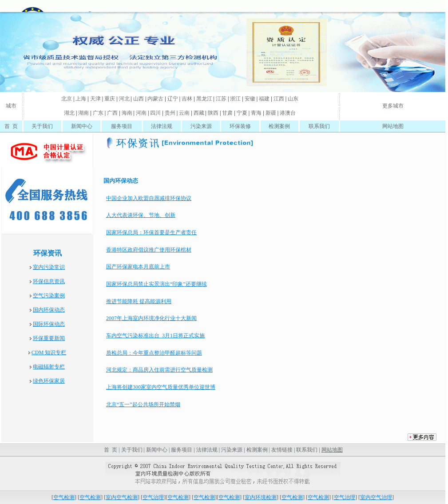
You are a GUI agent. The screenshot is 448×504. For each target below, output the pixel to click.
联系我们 (319, 126)
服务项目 (122, 126)
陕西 (213, 113)
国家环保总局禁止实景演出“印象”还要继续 (157, 284)
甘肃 (227, 113)
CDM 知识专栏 (49, 352)
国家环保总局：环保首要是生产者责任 (151, 232)
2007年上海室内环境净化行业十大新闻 (151, 318)
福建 (264, 99)
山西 (139, 99)
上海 (81, 99)
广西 (112, 113)
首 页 (11, 126)
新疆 (271, 113)
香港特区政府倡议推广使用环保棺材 (149, 250)
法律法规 (162, 126)
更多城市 (393, 106)
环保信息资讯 (49, 281)
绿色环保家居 (49, 381)
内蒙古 (155, 99)
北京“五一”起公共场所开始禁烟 (143, 404)
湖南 (83, 113)
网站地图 (393, 126)
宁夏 (242, 113)
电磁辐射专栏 (49, 367)
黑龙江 (204, 99)
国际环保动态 (49, 324)
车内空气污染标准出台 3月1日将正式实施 (155, 336)
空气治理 (153, 497)
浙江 (235, 99)
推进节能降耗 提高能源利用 (139, 301)
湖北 (69, 113)
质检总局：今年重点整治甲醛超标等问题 (154, 353)
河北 (124, 99)
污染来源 (201, 126)
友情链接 (282, 450)
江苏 (221, 99)
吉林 (187, 99)
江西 (279, 99)
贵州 (170, 113)
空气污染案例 (49, 296)
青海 (256, 113)
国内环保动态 (49, 310)
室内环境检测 (261, 497)
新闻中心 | (158, 450)
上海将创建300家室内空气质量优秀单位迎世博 (161, 387)
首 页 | (111, 450)
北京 (67, 99)
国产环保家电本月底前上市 (138, 267)
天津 (95, 99)
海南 (127, 113)
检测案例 (279, 126)
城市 (11, 106)
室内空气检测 (122, 497)
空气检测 (64, 497)
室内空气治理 (376, 497)
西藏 (199, 113)
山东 (293, 99)
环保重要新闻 (49, 338)
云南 (184, 113)
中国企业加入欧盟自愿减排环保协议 (149, 198)
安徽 (250, 99)
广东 (98, 113)
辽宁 (173, 99)
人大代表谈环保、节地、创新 (141, 215)
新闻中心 (82, 126)
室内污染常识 (49, 267)
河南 (141, 113)
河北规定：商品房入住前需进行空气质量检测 (159, 370)
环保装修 (240, 126)
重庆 (110, 99)
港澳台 (288, 113)
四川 (155, 113)
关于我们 (42, 126)
